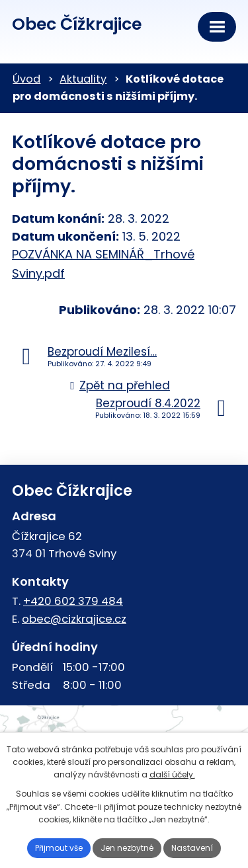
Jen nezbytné (127, 848)
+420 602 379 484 (73, 601)
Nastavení (192, 848)
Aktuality (83, 79)
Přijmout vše (59, 848)
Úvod (26, 79)
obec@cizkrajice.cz (74, 619)
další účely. (172, 774)
